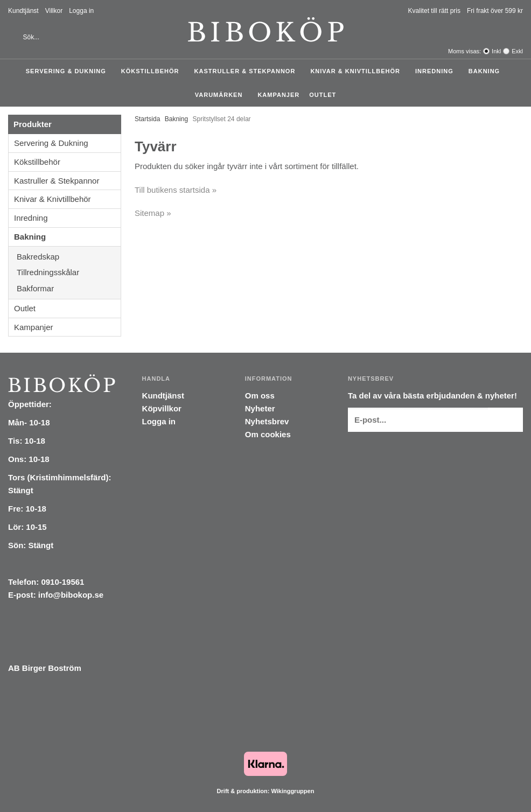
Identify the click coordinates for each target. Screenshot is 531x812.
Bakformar (69, 288)
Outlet (323, 95)
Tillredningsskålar (69, 272)
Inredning (437, 71)
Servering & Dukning (69, 71)
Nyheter (260, 408)
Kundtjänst (23, 11)
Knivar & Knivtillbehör (358, 71)
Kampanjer (278, 95)
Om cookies (268, 434)
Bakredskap (69, 257)
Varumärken (222, 95)
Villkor (54, 11)
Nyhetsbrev (267, 421)
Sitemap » (153, 213)
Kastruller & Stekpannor (248, 71)
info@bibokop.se (71, 595)
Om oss (260, 395)
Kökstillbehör (153, 71)
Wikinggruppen (292, 791)
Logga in (81, 11)
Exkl (517, 51)
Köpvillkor (162, 408)
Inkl (496, 51)
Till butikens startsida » (176, 190)
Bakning (487, 71)
